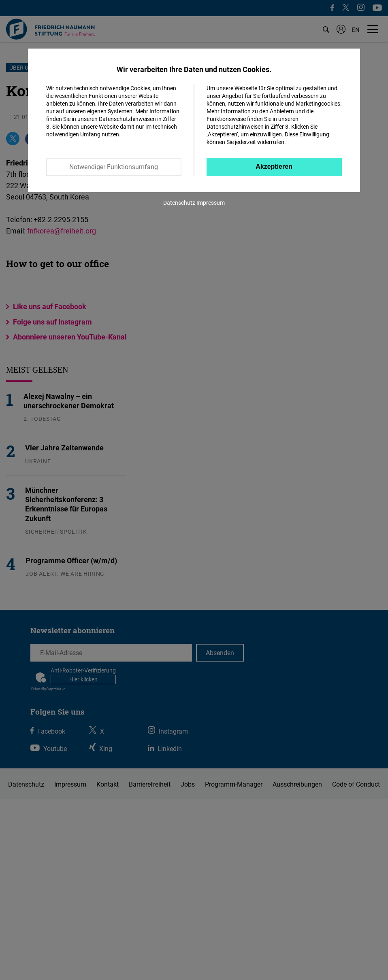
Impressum (211, 203)
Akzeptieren (274, 167)
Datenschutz (179, 203)
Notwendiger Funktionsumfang (114, 167)
